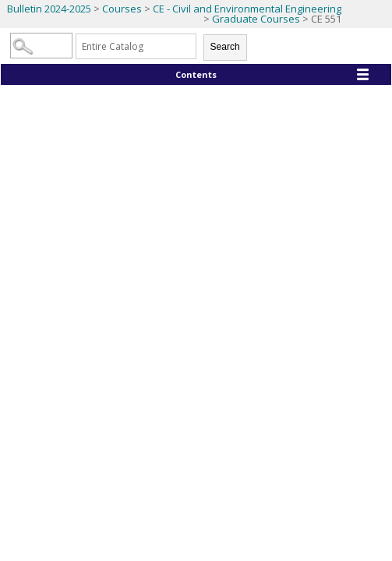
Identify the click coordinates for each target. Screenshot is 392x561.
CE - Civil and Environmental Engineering (247, 9)
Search (225, 47)
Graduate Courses (256, 19)
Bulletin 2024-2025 (49, 9)
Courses (122, 9)
